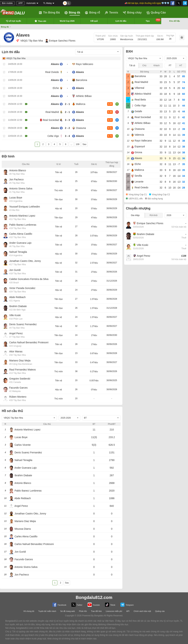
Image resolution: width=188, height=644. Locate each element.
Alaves (55, 64)
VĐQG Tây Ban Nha (29, 41)
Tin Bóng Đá (49, 13)
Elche (56, 88)
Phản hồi (83, 611)
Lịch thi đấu (121, 21)
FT (170, 66)
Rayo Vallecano (85, 64)
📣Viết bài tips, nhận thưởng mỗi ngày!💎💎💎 (147, 3)
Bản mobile (7, 3)
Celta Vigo (53, 136)
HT (181, 66)
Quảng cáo (160, 611)
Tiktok (110, 605)
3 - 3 (67, 120)
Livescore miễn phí (114, 611)
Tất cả (132, 66)
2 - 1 (67, 104)
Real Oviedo (52, 72)
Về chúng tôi (29, 611)
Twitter (77, 605)
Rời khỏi (153, 215)
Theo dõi (40, 21)
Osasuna (81, 128)
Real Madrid (52, 112)
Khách (157, 66)
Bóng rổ (93, 13)
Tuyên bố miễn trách (47, 611)
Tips (153, 20)
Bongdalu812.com (94, 597)
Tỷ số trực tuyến (13, 21)
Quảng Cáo (156, 13)
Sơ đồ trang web (68, 611)
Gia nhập (135, 215)
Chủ (144, 66)
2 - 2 (67, 128)
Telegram (127, 605)
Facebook (59, 605)
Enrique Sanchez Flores (60, 41)
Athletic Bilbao (84, 96)
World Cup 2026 (67, 21)
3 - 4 (67, 136)
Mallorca (81, 104)
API (128, 611)
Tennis (111, 13)
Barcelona (81, 80)
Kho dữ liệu (175, 21)
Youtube (94, 605)
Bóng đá (72, 13)
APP (20, 3)
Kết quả (94, 21)
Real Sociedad (51, 120)
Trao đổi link (96, 611)
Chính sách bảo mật (142, 611)
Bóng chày (132, 13)
